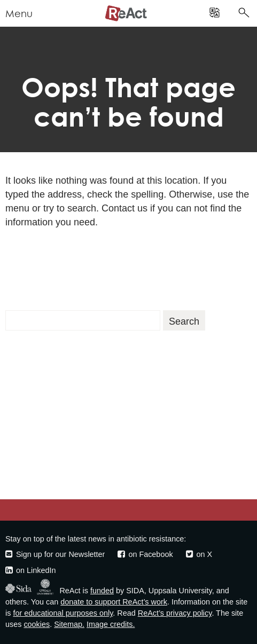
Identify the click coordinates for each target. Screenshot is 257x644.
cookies (37, 624)
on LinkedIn (30, 570)
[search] (214, 13)
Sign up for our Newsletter (55, 554)
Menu (19, 14)
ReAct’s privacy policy (175, 613)
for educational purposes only (63, 613)
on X (199, 554)
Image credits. (111, 624)
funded (102, 591)
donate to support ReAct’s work (114, 602)
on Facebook (145, 554)
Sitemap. (69, 624)
